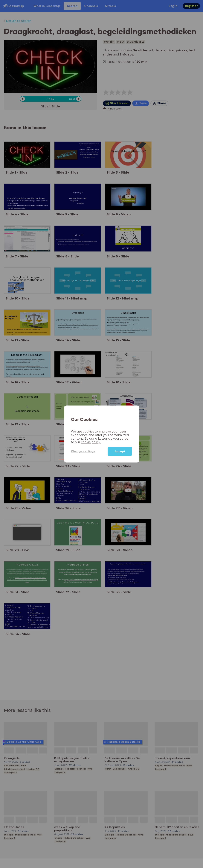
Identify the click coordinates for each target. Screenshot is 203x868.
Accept (120, 451)
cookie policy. (91, 442)
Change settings (83, 451)
